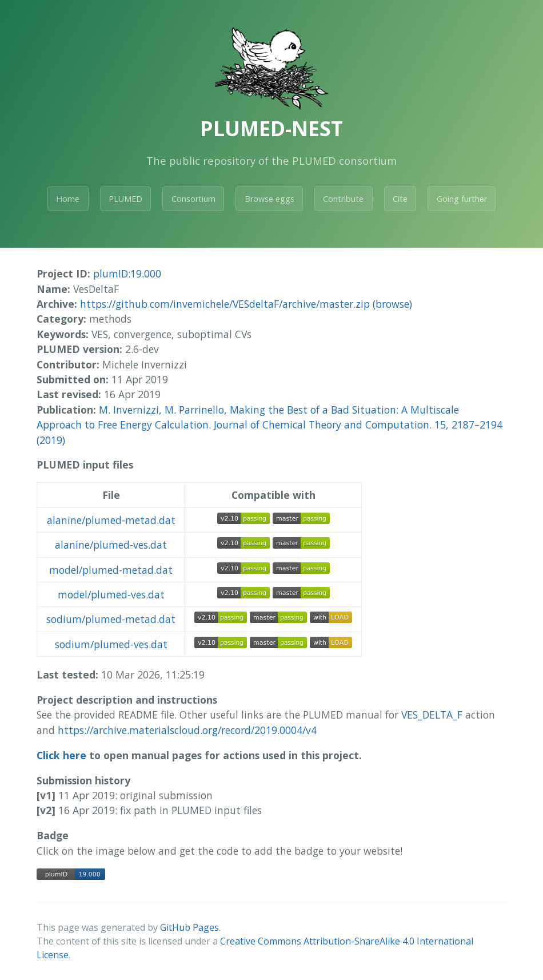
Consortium (193, 199)
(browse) (392, 304)
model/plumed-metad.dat (111, 570)
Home (68, 199)
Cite (400, 199)
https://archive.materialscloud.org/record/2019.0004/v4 (187, 730)
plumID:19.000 (127, 273)
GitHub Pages (189, 927)
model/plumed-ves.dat (111, 594)
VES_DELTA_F (432, 715)
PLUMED (125, 199)
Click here (61, 755)
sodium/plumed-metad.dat (111, 619)
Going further (462, 199)
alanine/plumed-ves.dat (111, 545)
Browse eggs (269, 199)
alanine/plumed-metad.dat (111, 520)
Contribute (343, 199)
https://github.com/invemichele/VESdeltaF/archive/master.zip (225, 304)
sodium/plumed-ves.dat (111, 644)
